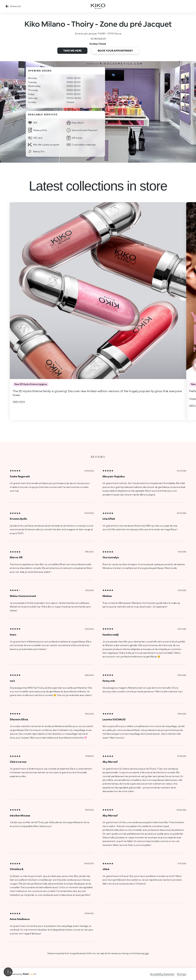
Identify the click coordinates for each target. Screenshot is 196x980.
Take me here (72, 51)
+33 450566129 (98, 39)
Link (147, 953)
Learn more (19, 401)
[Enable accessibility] (8, 972)
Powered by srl (23, 974)
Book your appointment (115, 51)
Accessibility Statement (162, 974)
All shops (182, 974)
